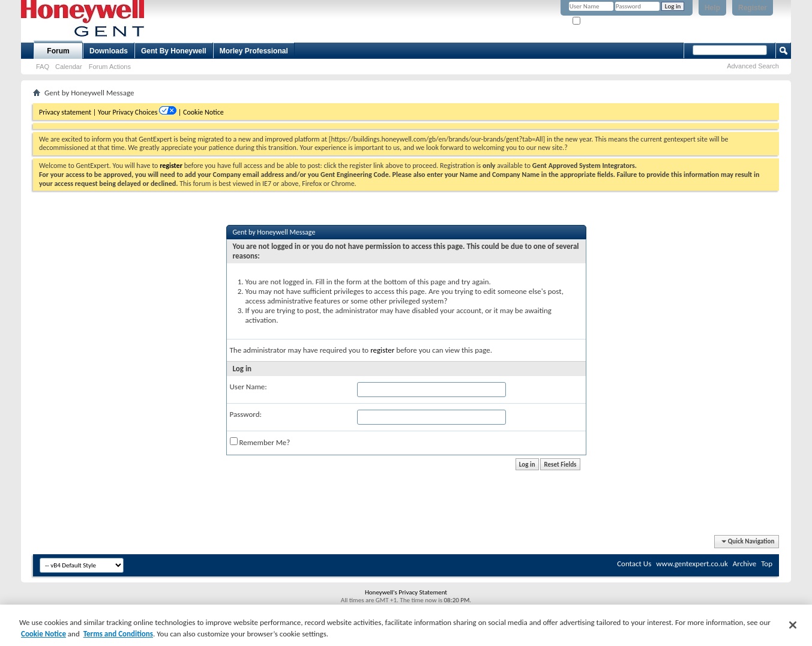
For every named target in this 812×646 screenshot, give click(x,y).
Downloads (109, 51)
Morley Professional (254, 51)
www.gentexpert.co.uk (692, 564)
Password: (246, 414)
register (382, 350)
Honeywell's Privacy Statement (406, 592)
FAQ (43, 67)
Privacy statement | (68, 112)
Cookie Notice (44, 634)
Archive (744, 564)
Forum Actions (110, 67)
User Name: (248, 387)
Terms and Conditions (118, 634)
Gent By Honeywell (174, 51)
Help (712, 8)
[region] (406, 625)
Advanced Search (753, 66)
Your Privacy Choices (128, 112)
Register (753, 8)
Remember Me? (599, 21)
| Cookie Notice (201, 112)
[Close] (793, 625)
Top (767, 564)
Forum (58, 51)
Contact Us (634, 564)
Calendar (69, 67)
